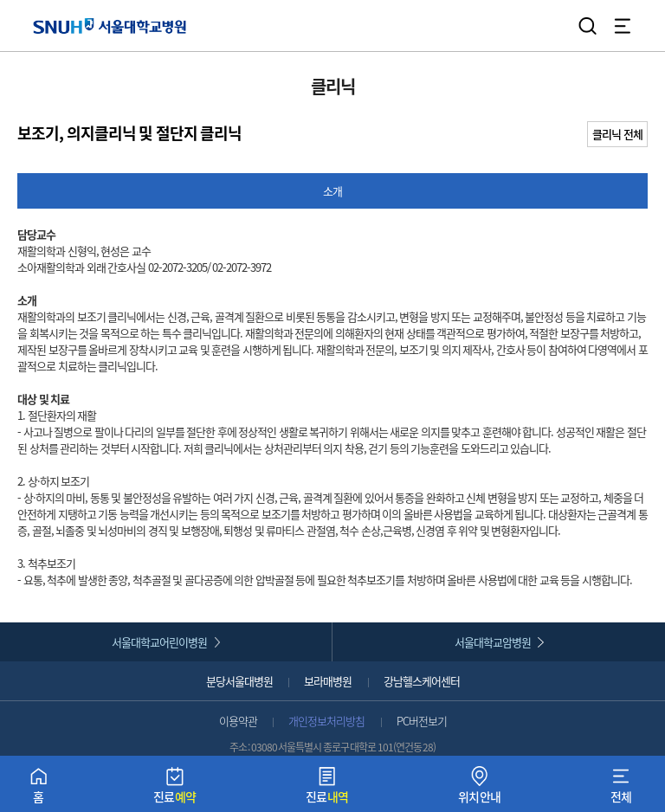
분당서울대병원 (239, 681)
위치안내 (480, 789)
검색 (588, 26)
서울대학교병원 (110, 26)
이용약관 (238, 721)
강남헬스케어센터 (422, 681)
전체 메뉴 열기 (623, 26)
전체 (621, 789)
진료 (175, 789)
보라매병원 (328, 681)
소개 (332, 191)
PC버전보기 (422, 721)
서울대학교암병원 (493, 642)
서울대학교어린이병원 (159, 642)
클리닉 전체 (617, 134)
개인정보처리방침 (326, 721)
